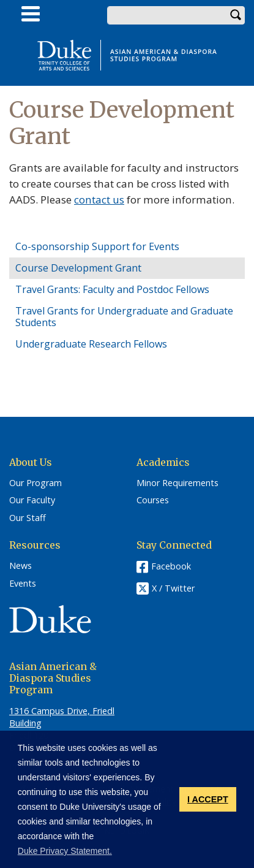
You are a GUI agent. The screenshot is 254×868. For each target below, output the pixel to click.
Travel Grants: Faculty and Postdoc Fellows (112, 289)
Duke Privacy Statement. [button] (65, 851)
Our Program (35, 483)
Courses (153, 500)
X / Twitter (173, 588)
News (21, 566)
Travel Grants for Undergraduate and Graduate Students (124, 317)
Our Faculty (32, 500)
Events (23, 584)
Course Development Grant (78, 268)
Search (236, 15)
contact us (99, 200)
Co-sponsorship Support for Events (97, 246)
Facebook (171, 566)
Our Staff (28, 518)
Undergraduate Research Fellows (91, 344)
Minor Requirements (177, 483)
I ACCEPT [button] (208, 799)
